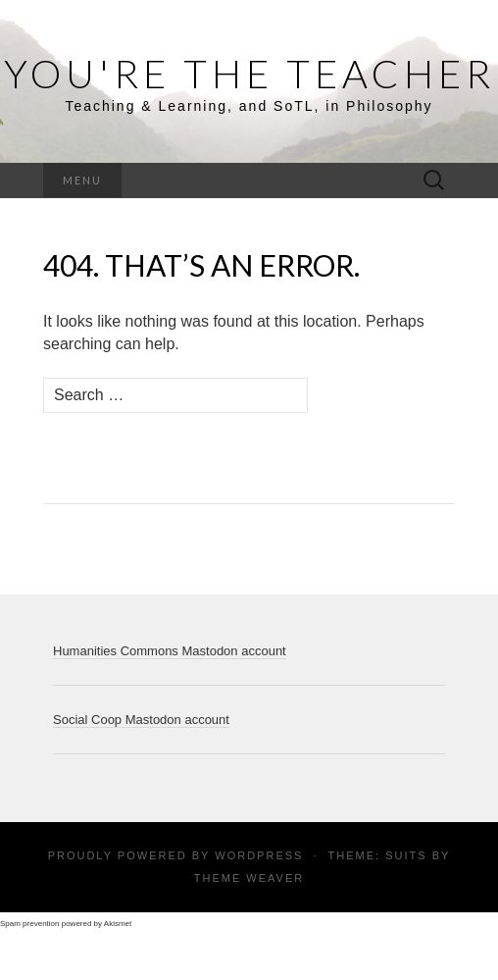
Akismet (118, 924)
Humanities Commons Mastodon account (170, 651)
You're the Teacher (249, 74)
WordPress (259, 855)
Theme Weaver (249, 878)
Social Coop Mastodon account (141, 720)
